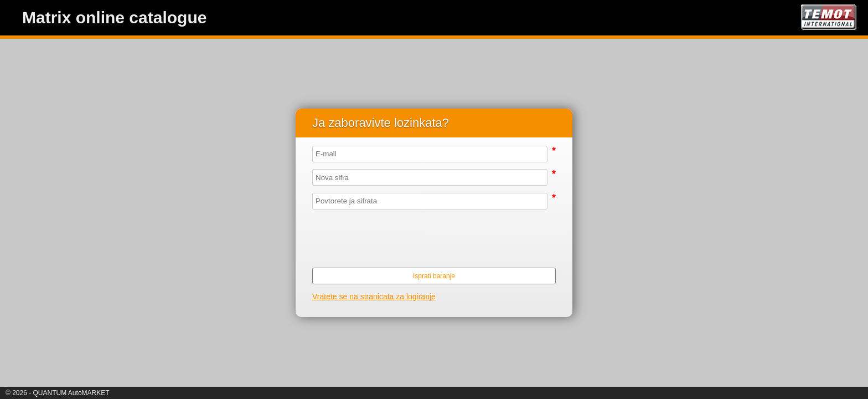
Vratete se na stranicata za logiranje (374, 296)
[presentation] (430, 238)
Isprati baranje (434, 276)
